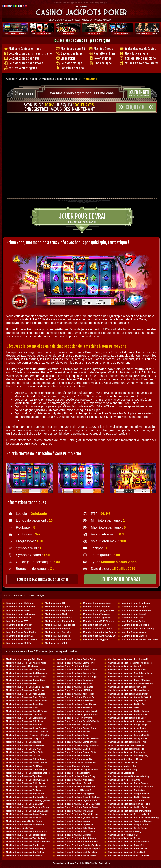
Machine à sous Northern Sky (122, 766)
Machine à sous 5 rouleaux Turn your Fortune (28, 807)
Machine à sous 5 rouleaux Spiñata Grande (27, 701)
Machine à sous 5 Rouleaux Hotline (73, 773)
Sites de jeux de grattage (140, 58)
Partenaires (104, 863)
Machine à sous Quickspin (135, 625)
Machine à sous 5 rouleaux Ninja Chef (25, 804)
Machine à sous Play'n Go (58, 618)
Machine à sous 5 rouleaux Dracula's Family (78, 721)
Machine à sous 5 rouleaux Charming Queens (28, 800)
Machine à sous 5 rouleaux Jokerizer (74, 666)
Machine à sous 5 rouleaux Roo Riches (25, 852)
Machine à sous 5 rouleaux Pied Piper (24, 766)
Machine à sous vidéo (18, 610)
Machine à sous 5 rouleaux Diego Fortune (26, 787)
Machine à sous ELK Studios (98, 621)
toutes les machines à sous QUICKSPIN (42, 580)
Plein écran (26, 94)
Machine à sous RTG (17, 621)
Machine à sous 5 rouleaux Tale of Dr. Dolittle (130, 811)
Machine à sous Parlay (133, 621)
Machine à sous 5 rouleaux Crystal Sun (75, 825)
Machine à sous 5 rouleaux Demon (125, 838)
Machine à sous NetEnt (19, 618)
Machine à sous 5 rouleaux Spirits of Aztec (77, 742)
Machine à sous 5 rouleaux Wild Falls (24, 818)
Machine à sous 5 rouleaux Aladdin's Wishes (28, 687)
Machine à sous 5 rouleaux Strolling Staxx (27, 797)
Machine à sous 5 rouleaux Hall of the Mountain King (133, 818)
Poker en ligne (103, 58)
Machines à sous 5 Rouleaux (60, 79)
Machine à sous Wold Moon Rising (125, 831)
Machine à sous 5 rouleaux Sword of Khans (77, 842)
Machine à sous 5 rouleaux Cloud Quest (127, 718)
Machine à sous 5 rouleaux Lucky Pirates (128, 739)
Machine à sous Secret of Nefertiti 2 (74, 790)
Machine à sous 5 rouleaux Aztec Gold (126, 852)
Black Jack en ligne (136, 54)
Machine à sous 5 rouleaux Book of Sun (25, 794)
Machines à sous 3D (73, 49)
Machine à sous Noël (56, 614)
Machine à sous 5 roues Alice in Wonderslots (130, 721)
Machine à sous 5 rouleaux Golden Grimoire (129, 797)
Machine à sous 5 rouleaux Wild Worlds (25, 825)
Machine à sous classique (97, 603)
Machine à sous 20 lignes (97, 607)
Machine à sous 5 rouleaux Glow (124, 708)
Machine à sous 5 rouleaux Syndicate (126, 800)
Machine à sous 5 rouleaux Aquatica (24, 742)
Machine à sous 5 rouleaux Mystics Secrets (77, 711)
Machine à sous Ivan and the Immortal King (129, 776)
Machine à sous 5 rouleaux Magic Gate (75, 759)
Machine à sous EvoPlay (19, 625)
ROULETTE (68, 34)
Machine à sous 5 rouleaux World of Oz (75, 697)
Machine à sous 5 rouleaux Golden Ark (127, 704)
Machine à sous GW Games (98, 629)
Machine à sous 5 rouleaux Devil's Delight (77, 659)
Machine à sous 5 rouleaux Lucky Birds (25, 739)
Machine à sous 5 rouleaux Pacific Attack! (128, 659)
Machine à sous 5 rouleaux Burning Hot (25, 845)
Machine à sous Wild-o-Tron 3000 (124, 780)
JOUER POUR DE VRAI (120, 579)
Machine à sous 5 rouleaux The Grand (75, 811)
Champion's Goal (143, 697)
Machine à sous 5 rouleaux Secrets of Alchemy (79, 845)
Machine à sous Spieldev (58, 632)
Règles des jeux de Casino (140, 49)
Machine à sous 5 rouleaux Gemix (23, 683)
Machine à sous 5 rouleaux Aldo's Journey (128, 842)
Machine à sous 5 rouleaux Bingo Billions (26, 697)
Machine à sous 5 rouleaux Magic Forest (76, 749)
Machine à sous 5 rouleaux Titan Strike (25, 752)
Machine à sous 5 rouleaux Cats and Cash (128, 694)
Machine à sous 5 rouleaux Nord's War (126, 790)
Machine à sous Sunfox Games (100, 632)
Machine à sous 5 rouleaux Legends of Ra (77, 800)
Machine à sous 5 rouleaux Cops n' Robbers (129, 680)
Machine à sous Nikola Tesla (20, 828)
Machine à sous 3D (55, 603)
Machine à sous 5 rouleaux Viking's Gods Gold (130, 787)
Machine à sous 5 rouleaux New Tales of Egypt (130, 673)
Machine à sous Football (58, 639)
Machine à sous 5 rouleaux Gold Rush (25, 721)
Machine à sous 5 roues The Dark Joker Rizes (130, 663)
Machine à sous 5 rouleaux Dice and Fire (76, 673)
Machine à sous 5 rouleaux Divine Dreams (128, 783)
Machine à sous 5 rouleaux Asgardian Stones (28, 773)
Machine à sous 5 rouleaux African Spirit (76, 787)
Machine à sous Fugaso (57, 629)
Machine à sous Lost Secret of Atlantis (75, 718)
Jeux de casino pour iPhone (26, 63)
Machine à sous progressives (99, 610)
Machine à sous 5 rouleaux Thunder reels (128, 742)
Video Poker (68, 58)
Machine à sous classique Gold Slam (24, 659)
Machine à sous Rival (133, 618)
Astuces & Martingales (23, 68)
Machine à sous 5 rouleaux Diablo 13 (126, 677)
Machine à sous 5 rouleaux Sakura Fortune (27, 763)
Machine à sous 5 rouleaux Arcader (73, 732)
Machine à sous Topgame (97, 614)
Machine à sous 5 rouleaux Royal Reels (127, 701)
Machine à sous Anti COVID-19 (99, 636)
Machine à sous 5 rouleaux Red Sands (75, 687)
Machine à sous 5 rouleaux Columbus (24, 714)
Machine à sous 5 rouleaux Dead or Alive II (128, 814)
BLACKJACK (94, 34)
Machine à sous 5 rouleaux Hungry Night (26, 849)
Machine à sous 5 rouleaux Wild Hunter (25, 745)
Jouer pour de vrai (82, 216)
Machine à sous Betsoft (134, 614)
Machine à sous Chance (134, 636)
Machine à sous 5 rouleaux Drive (22, 708)
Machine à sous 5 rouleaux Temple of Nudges (130, 821)
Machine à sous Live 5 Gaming (138, 629)
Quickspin (39, 514)
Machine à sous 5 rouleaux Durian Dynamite (28, 811)
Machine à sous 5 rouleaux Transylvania (26, 670)
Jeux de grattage (71, 63)
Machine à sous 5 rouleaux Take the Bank (26, 838)
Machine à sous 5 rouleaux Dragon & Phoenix (28, 842)
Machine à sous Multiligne (20, 603)
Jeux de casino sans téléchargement (32, 54)
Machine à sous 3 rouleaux (136, 603)
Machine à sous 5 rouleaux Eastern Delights (129, 735)
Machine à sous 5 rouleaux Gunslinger (75, 680)
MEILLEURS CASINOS (15, 34)
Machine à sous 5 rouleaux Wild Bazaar (75, 780)
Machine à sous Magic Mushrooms (23, 666)
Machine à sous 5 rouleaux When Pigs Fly (128, 756)
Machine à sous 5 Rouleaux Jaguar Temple (77, 770)
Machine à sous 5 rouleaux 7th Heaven (75, 701)
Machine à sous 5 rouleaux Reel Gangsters (27, 673)
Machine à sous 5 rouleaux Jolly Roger (75, 694)
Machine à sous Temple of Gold (123, 763)
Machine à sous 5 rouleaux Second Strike (76, 752)
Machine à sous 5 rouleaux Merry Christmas (78, 745)
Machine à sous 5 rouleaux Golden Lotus (26, 759)
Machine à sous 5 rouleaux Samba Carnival (27, 732)
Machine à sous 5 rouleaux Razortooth (126, 752)
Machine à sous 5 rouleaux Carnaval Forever (78, 807)
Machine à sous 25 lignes (135, 607)
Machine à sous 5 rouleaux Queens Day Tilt (77, 818)
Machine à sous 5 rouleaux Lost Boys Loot (77, 852)
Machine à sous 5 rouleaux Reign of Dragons (78, 849)
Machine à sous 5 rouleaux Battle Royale (26, 783)
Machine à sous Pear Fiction (21, 632)
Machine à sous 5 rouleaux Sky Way (24, 749)
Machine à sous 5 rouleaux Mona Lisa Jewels (78, 804)
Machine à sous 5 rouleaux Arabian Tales (128, 714)
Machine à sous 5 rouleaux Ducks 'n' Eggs (77, 677)
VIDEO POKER (121, 34)
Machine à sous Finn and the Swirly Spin (76, 763)
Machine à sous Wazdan (134, 632)
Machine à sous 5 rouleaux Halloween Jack (27, 780)
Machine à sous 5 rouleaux (21, 607)
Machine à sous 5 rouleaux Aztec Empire (127, 728)
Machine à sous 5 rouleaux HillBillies (74, 690)
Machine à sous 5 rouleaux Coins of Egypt (27, 770)
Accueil (10, 79)
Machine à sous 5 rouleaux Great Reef (126, 666)
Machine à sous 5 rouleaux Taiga (72, 735)
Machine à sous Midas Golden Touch (24, 821)
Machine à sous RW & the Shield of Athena (128, 856)
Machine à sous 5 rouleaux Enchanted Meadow (131, 683)
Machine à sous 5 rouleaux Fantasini (74, 708)
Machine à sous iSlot (56, 643)
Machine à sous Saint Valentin (22, 639)
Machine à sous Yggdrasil (97, 618)
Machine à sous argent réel (59, 610)
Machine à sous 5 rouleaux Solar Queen (76, 828)
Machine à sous (103, 49)
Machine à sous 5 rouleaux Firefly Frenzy (128, 828)
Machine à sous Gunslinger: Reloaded (75, 783)
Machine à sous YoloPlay (20, 636)
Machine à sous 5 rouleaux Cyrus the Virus (77, 714)
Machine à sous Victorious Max (123, 835)
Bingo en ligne (103, 63)
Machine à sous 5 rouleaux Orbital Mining (26, 677)
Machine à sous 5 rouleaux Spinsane (24, 856)
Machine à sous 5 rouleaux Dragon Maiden (128, 794)
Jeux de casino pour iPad (24, 58)
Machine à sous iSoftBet (19, 643)
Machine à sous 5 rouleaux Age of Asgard (77, 838)
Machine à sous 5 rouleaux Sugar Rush (127, 670)
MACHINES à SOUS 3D (147, 34)
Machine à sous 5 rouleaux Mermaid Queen (129, 690)
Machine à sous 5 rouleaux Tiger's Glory (76, 776)
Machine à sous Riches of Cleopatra (74, 725)
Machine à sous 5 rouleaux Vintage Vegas (26, 663)
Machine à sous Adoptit (19, 629)
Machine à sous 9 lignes (58, 607)
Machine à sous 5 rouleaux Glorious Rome (77, 670)
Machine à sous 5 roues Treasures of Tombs (28, 735)
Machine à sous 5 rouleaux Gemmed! (74, 835)
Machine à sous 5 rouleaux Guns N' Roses (27, 711)
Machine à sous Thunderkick (60, 625)
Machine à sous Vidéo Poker (136, 610)
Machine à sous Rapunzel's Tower (73, 766)
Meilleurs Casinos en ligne (25, 49)
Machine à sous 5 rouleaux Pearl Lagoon (26, 694)
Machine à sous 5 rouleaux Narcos (73, 821)
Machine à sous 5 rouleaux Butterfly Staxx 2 (27, 831)
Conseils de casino (72, 68)
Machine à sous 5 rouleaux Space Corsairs (27, 728)
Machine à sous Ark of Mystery (123, 770)
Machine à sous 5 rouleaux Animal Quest (76, 856)
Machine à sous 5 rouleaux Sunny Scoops (128, 732)
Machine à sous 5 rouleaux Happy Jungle (128, 725)
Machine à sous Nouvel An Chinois (140, 639)
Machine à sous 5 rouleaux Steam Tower (76, 663)
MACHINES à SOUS (42, 34)
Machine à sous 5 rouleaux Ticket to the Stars (78, 797)
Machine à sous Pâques (57, 636)
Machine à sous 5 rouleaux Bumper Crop (76, 728)
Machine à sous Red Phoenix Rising (125, 759)
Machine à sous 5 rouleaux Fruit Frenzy (25, 690)
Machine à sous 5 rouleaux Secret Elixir (25, 704)
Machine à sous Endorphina (60, 621)
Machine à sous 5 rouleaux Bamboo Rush (26, 835)
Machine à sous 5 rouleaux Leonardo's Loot (27, 718)
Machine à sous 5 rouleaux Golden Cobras (128, 711)
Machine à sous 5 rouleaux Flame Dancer (76, 704)
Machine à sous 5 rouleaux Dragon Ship (26, 680)
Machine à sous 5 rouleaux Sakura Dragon (27, 814)
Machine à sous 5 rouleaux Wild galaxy (25, 790)
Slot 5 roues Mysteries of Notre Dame (126, 745)
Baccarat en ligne (72, 54)
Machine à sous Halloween (21, 614)
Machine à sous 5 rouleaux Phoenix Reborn (77, 814)
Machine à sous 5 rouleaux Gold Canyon (76, 831)
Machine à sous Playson (96, 625)
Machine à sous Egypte (96, 639)
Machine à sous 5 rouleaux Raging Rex (75, 794)
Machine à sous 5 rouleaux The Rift (23, 756)
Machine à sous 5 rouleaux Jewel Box (75, 683)
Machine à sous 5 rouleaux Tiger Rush (25, 776)
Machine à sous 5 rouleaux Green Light (127, 687)
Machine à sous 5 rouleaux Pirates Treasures (78, 739)
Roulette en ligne (104, 54)
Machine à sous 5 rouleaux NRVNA (73, 756)
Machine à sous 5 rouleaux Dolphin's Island (129, 804)
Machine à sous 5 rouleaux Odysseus (126, 749)
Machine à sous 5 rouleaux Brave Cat (126, 845)
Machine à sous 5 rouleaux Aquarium (24, 725)
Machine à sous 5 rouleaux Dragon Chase (128, 825)
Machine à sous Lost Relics (121, 773)
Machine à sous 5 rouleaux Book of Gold (127, 849)
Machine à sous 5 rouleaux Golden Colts (127, 807)
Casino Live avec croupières (141, 63)
